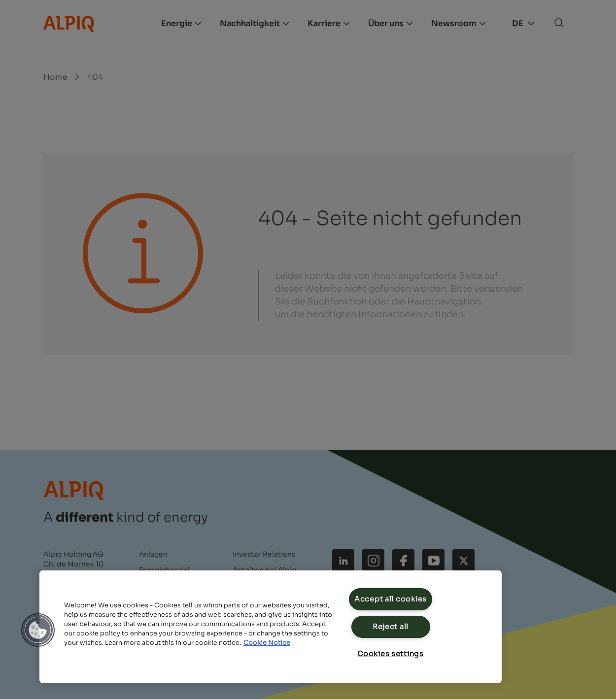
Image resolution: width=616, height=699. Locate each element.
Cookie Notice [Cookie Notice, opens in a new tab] (267, 643)
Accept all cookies (391, 599)
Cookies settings (391, 654)
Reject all (391, 627)
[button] (38, 630)
